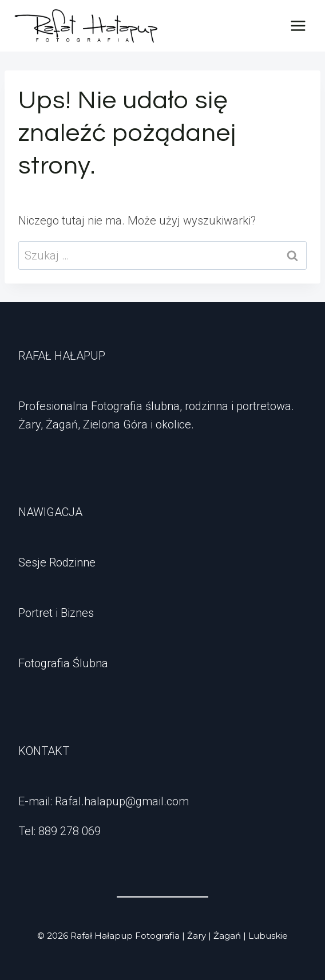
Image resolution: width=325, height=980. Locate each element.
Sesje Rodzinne (57, 562)
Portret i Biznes (56, 613)
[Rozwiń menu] (298, 25)
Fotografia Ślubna (63, 663)
